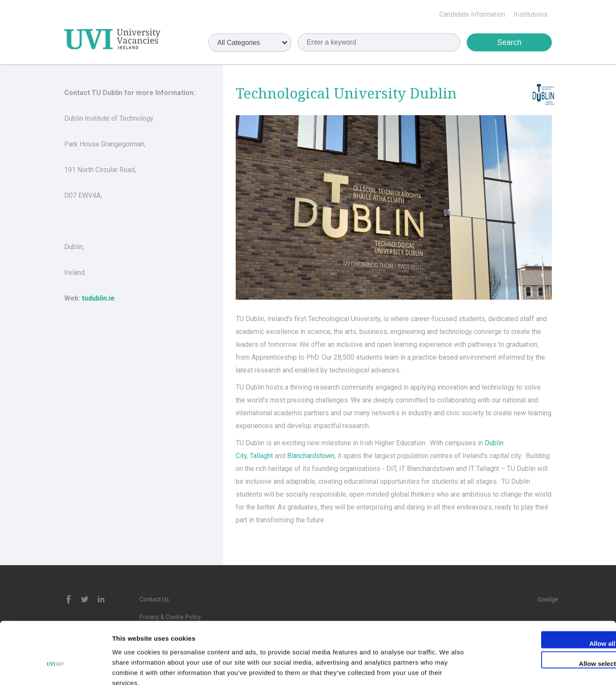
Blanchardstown (311, 456)
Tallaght (261, 456)
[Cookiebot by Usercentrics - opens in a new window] (55, 668)
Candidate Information (472, 14)
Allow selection (544, 615)
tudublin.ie (98, 298)
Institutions (531, 14)
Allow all (545, 594)
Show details (449, 668)
